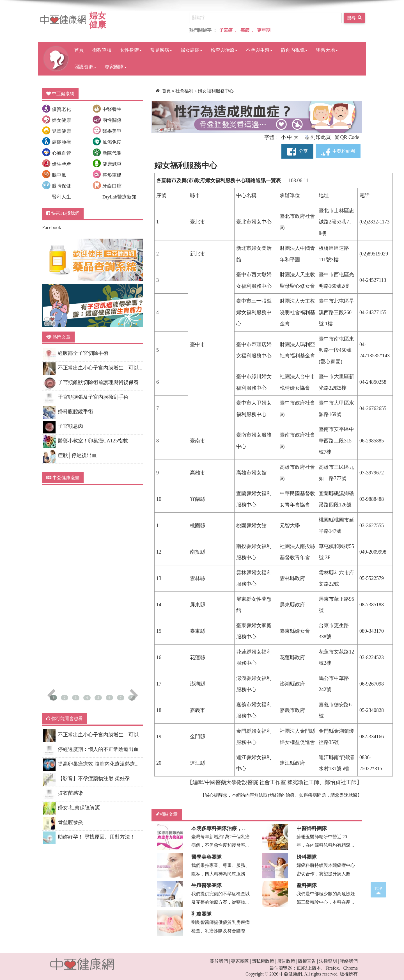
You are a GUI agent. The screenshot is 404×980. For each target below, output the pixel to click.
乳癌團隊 (201, 914)
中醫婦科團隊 (312, 828)
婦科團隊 (307, 857)
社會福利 (185, 91)
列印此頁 (318, 137)
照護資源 (85, 67)
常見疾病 (161, 50)
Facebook (52, 227)
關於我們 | (220, 961)
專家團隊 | (241, 961)
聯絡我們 (349, 961)
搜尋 (354, 17)
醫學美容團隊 (206, 857)
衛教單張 (102, 50)
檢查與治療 (224, 50)
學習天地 (327, 50)
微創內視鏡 (294, 50)
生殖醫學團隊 (206, 885)
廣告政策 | (287, 961)
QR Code (347, 137)
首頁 (79, 50)
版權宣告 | (308, 961)
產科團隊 (307, 885)
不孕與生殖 (259, 50)
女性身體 (131, 50)
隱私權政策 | (264, 961)
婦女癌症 (191, 50)
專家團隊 (116, 67)
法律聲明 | (329, 961)
